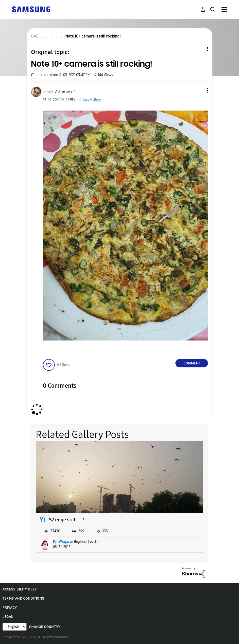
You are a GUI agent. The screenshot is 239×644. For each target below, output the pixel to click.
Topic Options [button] (199, 49)
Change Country (45, 627)
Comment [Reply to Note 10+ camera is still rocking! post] (192, 363)
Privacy (10, 608)
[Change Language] (15, 627)
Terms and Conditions (23, 598)
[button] (199, 90)
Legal (8, 617)
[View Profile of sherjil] (49, 92)
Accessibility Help (20, 589)
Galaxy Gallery (90, 100)
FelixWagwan (63, 542)
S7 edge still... (64, 520)
